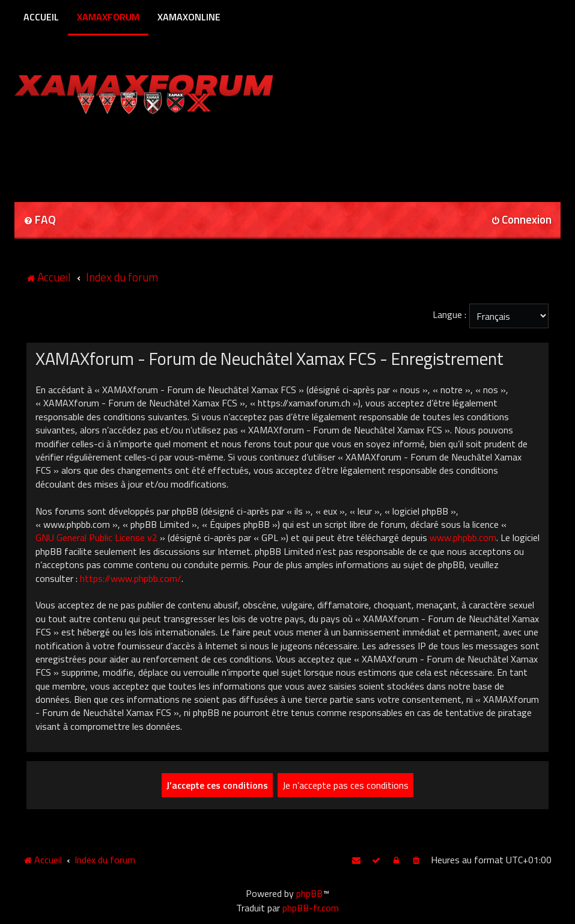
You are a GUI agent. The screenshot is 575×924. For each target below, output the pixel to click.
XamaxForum (108, 17)
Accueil (41, 17)
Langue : (449, 314)
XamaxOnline (189, 17)
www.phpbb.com (463, 537)
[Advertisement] (155, 154)
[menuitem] (40, 220)
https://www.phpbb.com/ (131, 578)
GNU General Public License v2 (96, 537)
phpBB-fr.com (311, 908)
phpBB (309, 893)
